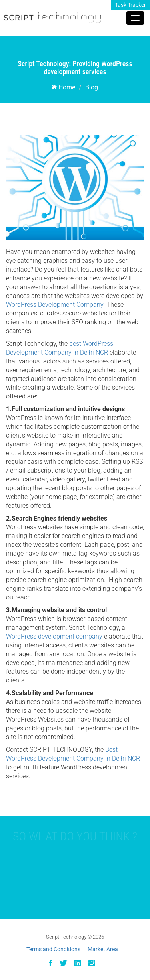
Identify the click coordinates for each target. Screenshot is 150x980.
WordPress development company (54, 636)
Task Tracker (130, 5)
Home (64, 87)
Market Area (103, 949)
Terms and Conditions (53, 949)
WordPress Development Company (55, 305)
